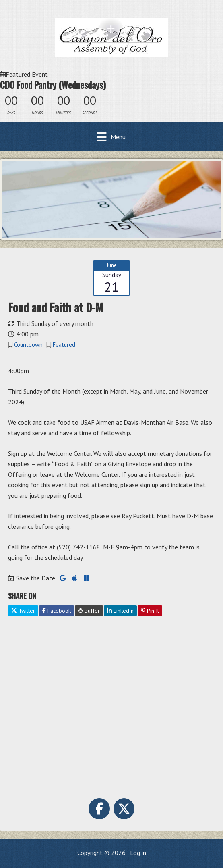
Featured (64, 345)
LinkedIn (120, 611)
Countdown (28, 345)
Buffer (89, 611)
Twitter (23, 611)
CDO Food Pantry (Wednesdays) (53, 85)
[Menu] (111, 137)
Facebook (57, 611)
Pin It (150, 611)
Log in (138, 853)
